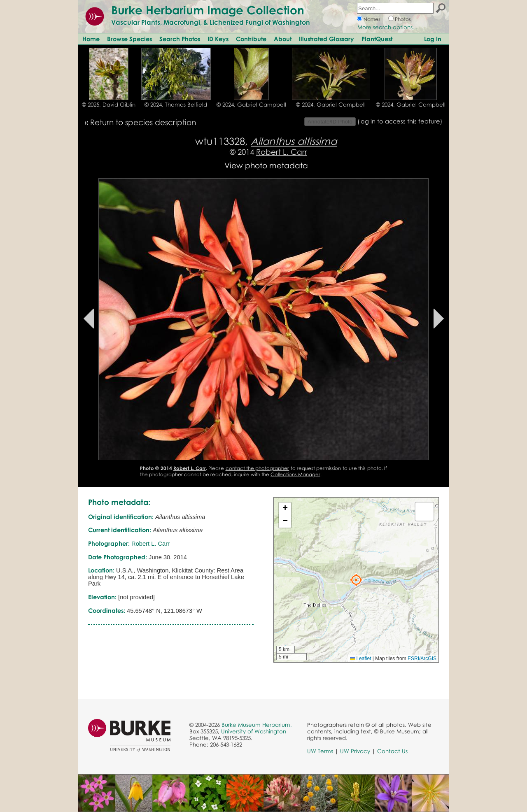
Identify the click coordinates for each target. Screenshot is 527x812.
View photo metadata (266, 165)
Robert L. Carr (282, 152)
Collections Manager (295, 474)
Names (372, 19)
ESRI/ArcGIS (422, 658)
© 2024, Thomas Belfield (176, 105)
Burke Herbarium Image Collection (208, 10)
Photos (403, 19)
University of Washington (254, 731)
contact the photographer (258, 468)
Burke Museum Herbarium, (257, 725)
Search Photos (180, 39)
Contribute (251, 39)
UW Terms (320, 751)
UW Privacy (355, 751)
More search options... (387, 27)
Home (91, 39)
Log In (433, 39)
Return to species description (143, 122)
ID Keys (218, 39)
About (283, 39)
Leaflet (360, 658)
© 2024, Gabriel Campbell (251, 105)
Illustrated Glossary (326, 39)
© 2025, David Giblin (109, 105)
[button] (356, 580)
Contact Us (392, 751)
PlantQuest (377, 39)
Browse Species (129, 39)
